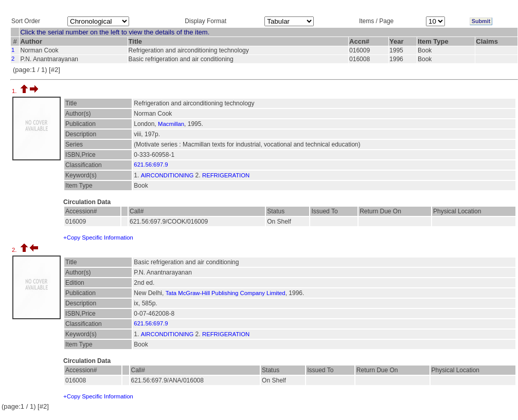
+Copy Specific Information (98, 238)
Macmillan (171, 124)
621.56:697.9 (151, 165)
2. (15, 250)
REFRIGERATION (226, 175)
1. (15, 91)
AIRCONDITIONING (167, 175)
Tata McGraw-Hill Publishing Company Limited (226, 293)
